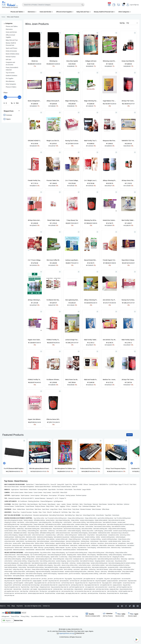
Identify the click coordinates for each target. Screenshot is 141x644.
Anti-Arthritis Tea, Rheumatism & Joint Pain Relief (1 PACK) (110, 340)
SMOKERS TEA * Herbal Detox (128, 141)
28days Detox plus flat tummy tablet (53, 101)
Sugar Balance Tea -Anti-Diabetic (110, 101)
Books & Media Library (12, 54)
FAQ (9, 606)
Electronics (32, 12)
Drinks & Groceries (11, 51)
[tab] (12, 111)
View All (129, 435)
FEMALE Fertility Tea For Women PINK (35, 379)
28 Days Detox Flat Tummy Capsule (128, 180)
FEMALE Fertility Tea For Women (53, 340)
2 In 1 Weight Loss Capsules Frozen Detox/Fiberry (91, 180)
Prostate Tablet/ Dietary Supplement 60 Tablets (53, 180)
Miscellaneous (10, 81)
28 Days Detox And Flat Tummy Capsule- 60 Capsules (35, 220)
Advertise (108, 615)
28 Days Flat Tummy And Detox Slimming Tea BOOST (128, 101)
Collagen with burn (91, 61)
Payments (20, 606)
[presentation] (136, 456)
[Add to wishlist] (24, 441)
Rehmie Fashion (11, 57)
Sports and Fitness (12, 48)
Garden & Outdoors (11, 75)
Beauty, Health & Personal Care (104, 12)
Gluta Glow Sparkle (72, 61)
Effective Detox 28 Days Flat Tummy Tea (53, 419)
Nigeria (8, 119)
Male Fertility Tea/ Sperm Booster (91, 141)
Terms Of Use (15, 616)
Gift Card (8, 59)
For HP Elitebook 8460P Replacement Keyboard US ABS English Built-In (14, 468)
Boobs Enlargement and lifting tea (35, 101)
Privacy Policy (25, 616)
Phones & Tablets (11, 87)
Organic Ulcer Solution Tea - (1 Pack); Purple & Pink (35, 340)
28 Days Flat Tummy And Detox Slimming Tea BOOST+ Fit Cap (128, 379)
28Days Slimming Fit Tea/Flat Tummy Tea (91, 300)
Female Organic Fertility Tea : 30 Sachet (110, 260)
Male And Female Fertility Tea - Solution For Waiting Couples (91, 379)
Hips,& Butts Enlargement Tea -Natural (128, 260)
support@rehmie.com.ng (66, 633)
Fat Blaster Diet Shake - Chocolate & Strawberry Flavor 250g (53, 300)
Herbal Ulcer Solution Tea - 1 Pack (110, 220)
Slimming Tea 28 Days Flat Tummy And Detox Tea (91, 220)
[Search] (53, 5)
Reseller (68, 616)
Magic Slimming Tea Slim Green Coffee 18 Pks (91, 101)
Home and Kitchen (46, 12)
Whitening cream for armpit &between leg (110, 61)
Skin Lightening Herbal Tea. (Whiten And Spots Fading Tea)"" (72, 300)
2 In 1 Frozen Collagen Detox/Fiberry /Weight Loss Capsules (35, 260)
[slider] (5, 97)
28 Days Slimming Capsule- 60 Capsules (35, 300)
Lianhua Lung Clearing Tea (72, 260)
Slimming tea (53, 61)
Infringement (5, 616)
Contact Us (46, 606)
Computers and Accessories (10, 63)
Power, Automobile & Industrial (12, 69)
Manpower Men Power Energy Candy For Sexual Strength (110, 141)
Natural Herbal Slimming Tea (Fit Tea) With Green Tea (91, 260)
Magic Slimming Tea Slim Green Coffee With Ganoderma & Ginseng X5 (72, 101)
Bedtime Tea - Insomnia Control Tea (110, 379)
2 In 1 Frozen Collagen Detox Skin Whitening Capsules (72, 180)
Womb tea (35, 61)
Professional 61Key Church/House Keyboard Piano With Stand (91, 468)
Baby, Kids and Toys (84, 12)
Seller (120, 615)
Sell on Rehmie (59, 616)
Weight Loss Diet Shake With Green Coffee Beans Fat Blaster (53, 141)
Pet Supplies (10, 78)
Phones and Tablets (17, 12)
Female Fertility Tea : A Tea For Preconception (35, 180)
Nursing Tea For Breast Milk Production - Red (128, 300)
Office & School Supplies (65, 12)
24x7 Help (75, 616)
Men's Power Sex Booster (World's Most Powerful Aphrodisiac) (72, 379)
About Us (3, 606)
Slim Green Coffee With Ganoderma (53, 260)
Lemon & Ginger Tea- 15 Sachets (72, 340)
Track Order (49, 617)
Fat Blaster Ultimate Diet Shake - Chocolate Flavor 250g (53, 379)
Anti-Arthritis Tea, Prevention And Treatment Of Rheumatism (110, 300)
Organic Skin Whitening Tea (35, 419)
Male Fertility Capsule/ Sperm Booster (128, 340)
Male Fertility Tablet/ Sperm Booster (91, 340)
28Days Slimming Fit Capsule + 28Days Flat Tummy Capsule (110, 180)
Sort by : (122, 23)
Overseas (9, 115)
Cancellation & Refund (38, 616)
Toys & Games (10, 73)
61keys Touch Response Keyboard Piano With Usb (116, 468)
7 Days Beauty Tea (72, 220)
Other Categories (124, 12)
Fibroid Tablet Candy (53, 220)
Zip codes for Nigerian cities (33, 606)
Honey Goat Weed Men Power (128, 61)
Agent (133, 615)
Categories (9, 23)
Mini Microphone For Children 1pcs (65, 468)
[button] (131, 23)
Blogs (13, 606)
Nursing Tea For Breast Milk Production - (72, 141)
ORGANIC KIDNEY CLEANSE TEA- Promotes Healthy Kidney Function (35, 141)
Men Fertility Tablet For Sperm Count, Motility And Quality (128, 220)
